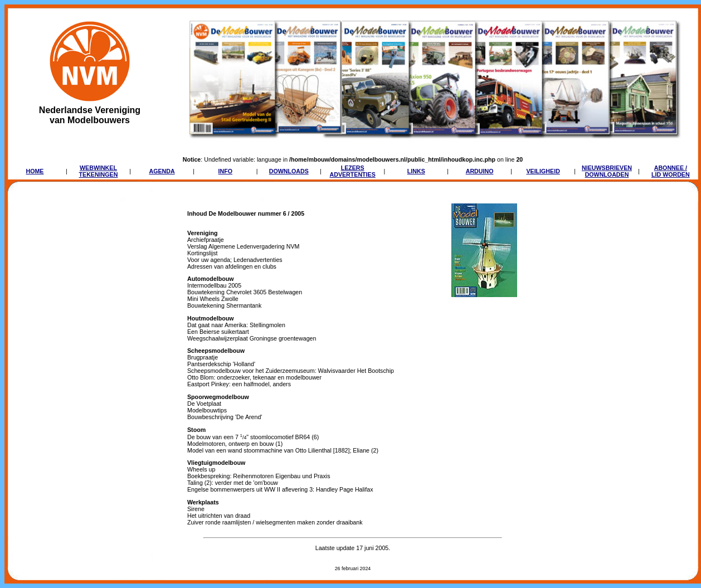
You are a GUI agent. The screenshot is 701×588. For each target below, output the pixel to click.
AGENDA (162, 171)
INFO (225, 171)
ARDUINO (480, 171)
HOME (35, 171)
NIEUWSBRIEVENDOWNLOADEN (607, 171)
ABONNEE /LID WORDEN (671, 171)
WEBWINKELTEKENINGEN (99, 171)
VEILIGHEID (543, 171)
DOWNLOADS (289, 171)
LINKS (416, 171)
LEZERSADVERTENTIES (353, 171)
